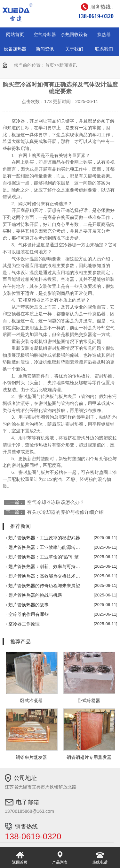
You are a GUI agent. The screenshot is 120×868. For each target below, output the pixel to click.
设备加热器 (15, 49)
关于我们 (74, 49)
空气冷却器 (45, 34)
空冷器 (18, 121)
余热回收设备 (74, 34)
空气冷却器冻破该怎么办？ (56, 502)
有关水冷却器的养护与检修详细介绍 (65, 512)
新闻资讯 (45, 49)
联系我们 (104, 49)
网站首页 (15, 34)
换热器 (104, 34)
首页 (50, 65)
